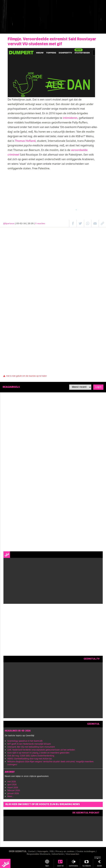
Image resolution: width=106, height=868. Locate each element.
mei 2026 (12, 782)
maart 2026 (13, 787)
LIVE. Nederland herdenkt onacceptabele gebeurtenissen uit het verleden (41, 750)
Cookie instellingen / (87, 852)
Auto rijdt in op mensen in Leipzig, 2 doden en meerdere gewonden (38, 753)
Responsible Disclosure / (40, 854)
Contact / (33, 852)
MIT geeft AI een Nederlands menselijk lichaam (29, 744)
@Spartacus (9, 224)
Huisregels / (44, 852)
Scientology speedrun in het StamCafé (25, 741)
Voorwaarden (73, 854)
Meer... (10, 796)
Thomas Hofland (25, 141)
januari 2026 (13, 793)
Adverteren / (59, 854)
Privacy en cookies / (66, 852)
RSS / (53, 852)
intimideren (70, 118)
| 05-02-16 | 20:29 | (30, 224)
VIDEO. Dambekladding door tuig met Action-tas (30, 759)
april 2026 (12, 784)
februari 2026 (14, 790)
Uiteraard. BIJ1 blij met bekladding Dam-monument (31, 747)
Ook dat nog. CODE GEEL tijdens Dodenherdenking (31, 756)
